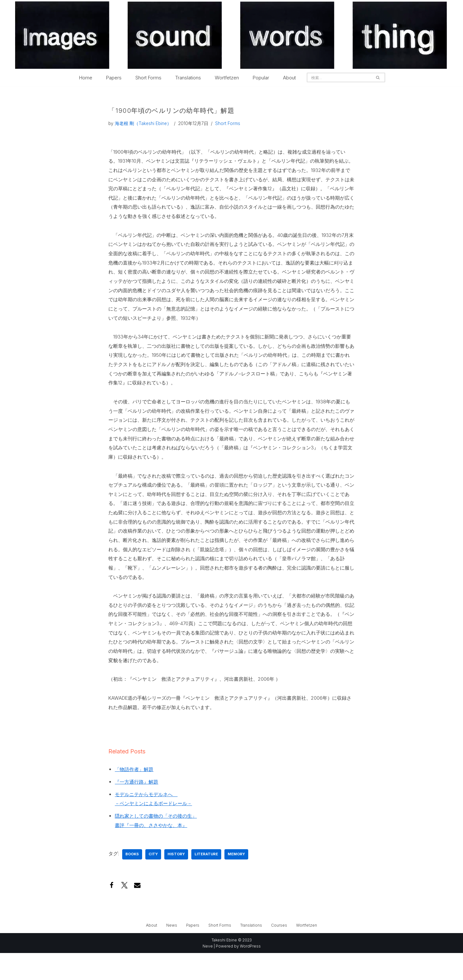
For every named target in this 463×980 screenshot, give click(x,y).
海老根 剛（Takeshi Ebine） (143, 124)
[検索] (339, 77)
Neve (208, 973)
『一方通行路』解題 (136, 807)
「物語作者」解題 (134, 794)
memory (236, 881)
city (153, 881)
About (289, 78)
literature (206, 881)
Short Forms (148, 78)
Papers (114, 78)
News (172, 952)
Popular (261, 78)
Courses (279, 952)
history (176, 881)
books (132, 881)
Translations (188, 78)
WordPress (250, 973)
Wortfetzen (227, 78)
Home (86, 78)
